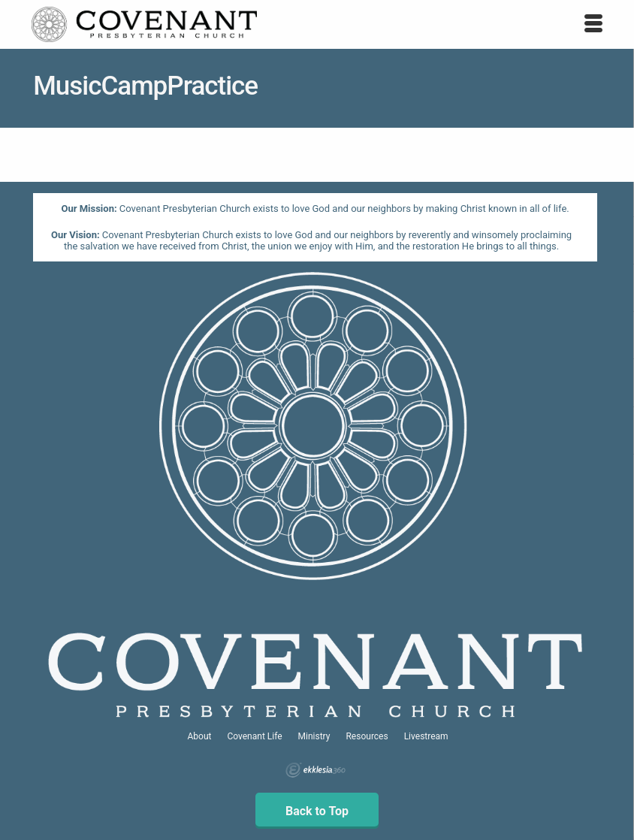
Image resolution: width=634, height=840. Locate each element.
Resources (367, 736)
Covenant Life (254, 736)
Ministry (314, 736)
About (200, 736)
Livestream (426, 736)
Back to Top (317, 811)
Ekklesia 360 (315, 770)
